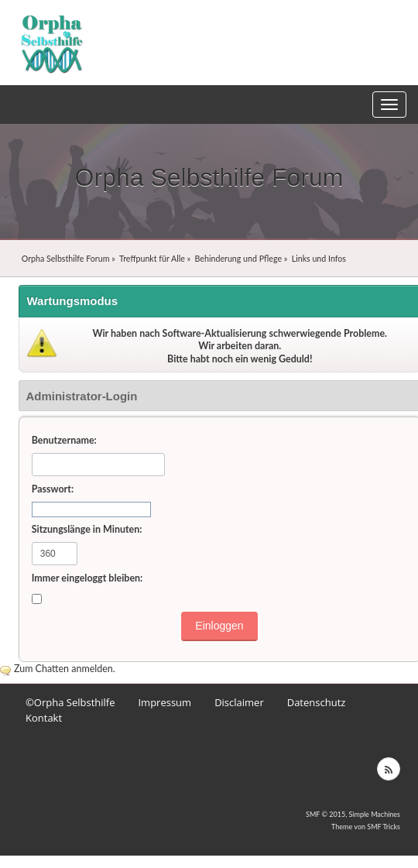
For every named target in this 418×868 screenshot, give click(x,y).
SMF (313, 814)
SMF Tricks (384, 827)
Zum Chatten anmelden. (65, 669)
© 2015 (333, 814)
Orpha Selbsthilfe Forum (209, 177)
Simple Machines (375, 814)
